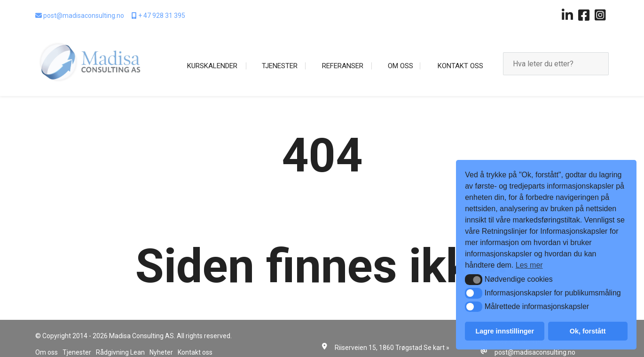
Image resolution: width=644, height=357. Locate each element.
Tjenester (280, 66)
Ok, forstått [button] (588, 331)
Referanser (343, 66)
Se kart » (436, 348)
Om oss (401, 66)
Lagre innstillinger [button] (505, 331)
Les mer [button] (529, 265)
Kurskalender (212, 66)
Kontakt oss (460, 66)
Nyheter (161, 352)
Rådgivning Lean (120, 352)
